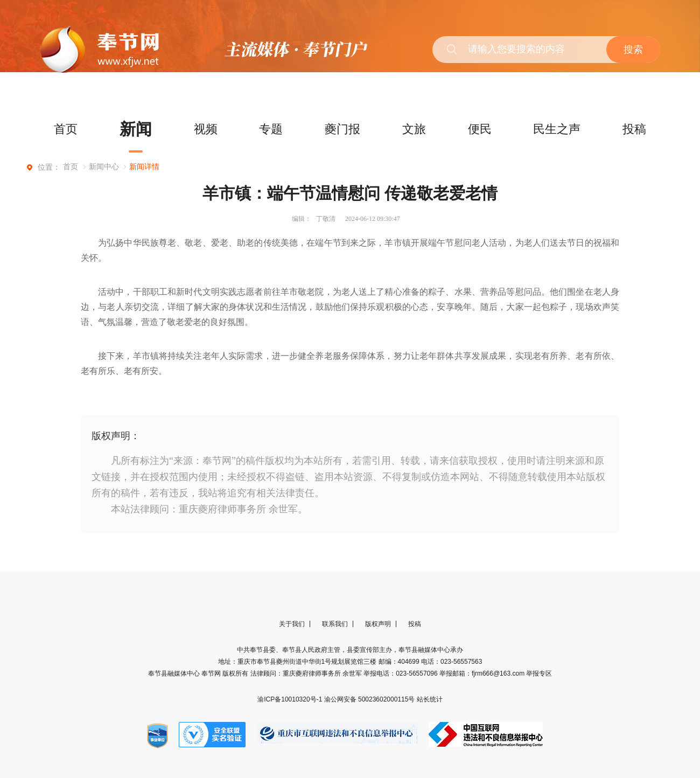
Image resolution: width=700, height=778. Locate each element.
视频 (206, 129)
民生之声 (557, 129)
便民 (480, 129)
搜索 (633, 50)
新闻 (136, 129)
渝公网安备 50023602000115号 (370, 699)
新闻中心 (104, 167)
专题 (271, 129)
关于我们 (292, 624)
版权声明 (378, 624)
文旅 (414, 129)
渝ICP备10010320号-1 (290, 699)
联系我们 (335, 624)
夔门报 (342, 129)
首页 (66, 129)
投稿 (634, 129)
